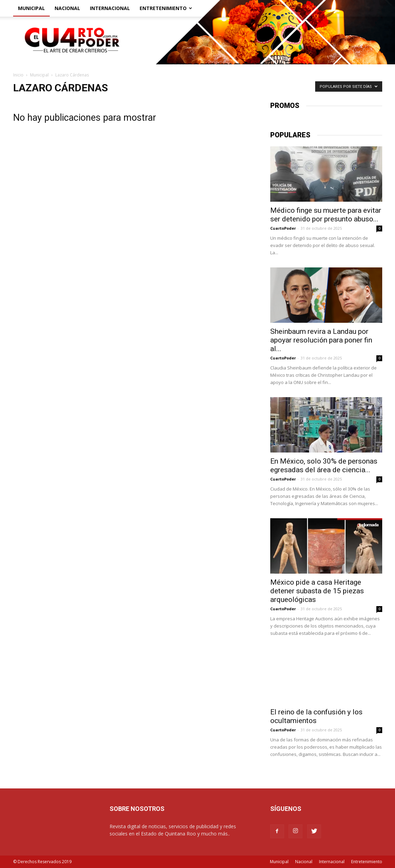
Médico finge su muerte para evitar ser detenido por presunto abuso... (326, 215)
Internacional (110, 8)
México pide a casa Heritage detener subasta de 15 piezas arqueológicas (317, 591)
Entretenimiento (166, 8)
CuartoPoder (283, 228)
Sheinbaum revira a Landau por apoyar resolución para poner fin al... (321, 340)
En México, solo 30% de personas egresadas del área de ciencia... (324, 465)
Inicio (18, 75)
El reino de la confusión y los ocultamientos (316, 716)
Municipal (31, 8)
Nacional (67, 8)
